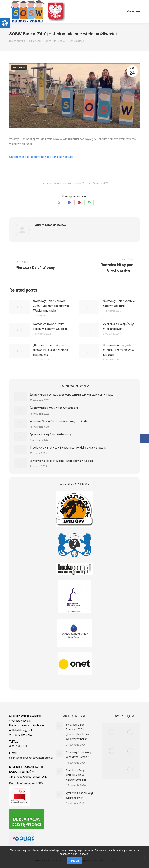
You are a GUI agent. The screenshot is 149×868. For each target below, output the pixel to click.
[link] (5, 23)
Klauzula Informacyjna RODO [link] (26, 783)
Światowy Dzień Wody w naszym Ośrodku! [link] (119, 303)
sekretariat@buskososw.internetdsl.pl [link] (31, 758)
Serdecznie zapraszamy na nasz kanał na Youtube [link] (41, 157)
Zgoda (75, 861)
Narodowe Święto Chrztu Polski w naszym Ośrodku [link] (50, 326)
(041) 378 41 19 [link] (18, 746)
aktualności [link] (19, 68)
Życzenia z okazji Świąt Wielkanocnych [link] (118, 326)
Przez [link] (78, 183)
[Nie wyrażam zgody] (144, 857)
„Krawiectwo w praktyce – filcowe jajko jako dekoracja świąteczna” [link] (51, 350)
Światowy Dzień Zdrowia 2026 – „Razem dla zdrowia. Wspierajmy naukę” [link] (51, 306)
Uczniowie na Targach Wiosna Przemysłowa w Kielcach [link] (119, 350)
